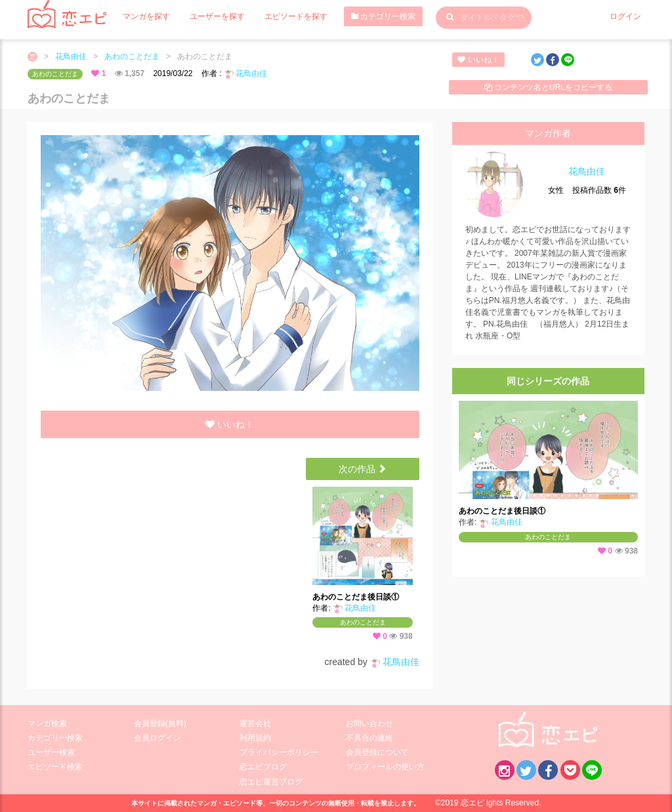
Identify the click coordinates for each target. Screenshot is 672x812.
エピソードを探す (296, 16)
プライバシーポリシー (279, 752)
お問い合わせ (369, 723)
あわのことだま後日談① (356, 597)
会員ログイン (157, 738)
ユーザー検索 (51, 752)
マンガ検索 (47, 723)
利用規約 (255, 738)
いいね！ (478, 60)
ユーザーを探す (217, 16)
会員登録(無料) (160, 723)
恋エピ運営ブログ (271, 782)
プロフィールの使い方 (385, 767)
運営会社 (255, 723)
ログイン (625, 16)
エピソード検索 (55, 767)
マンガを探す (146, 16)
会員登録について (377, 752)
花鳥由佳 (71, 56)
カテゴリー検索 (383, 16)
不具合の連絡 (369, 738)
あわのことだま (132, 56)
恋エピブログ (263, 767)
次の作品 (363, 469)
